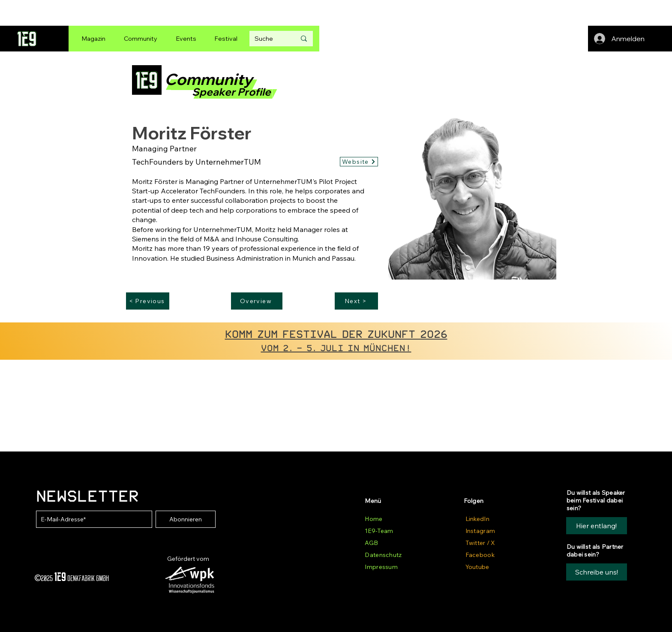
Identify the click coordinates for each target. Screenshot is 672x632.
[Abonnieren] (186, 519)
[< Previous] (148, 301)
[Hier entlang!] (597, 526)
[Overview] (257, 301)
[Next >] (356, 301)
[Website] (359, 162)
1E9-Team (379, 531)
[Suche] (269, 39)
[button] (597, 572)
